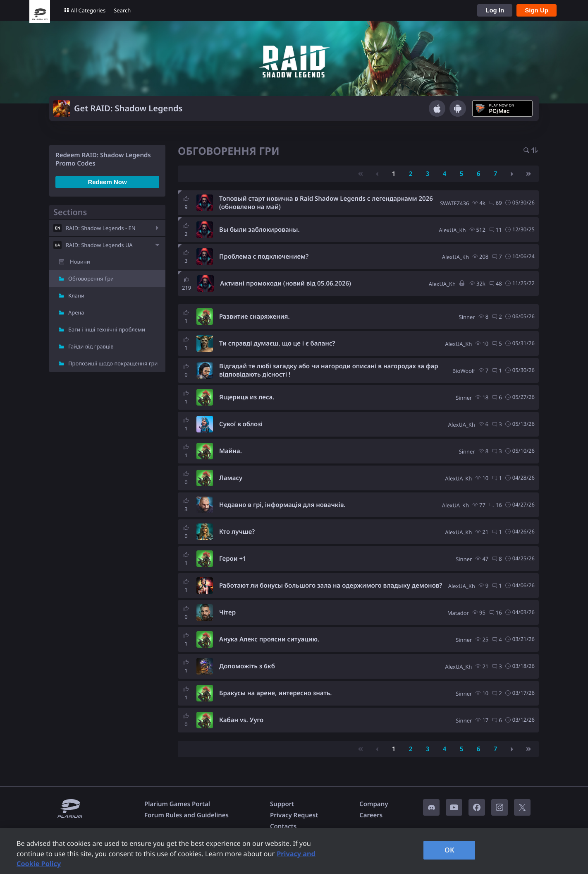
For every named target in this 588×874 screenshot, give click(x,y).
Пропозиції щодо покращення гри (113, 363)
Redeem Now (107, 182)
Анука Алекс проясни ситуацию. (269, 639)
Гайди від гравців (91, 346)
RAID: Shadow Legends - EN (101, 228)
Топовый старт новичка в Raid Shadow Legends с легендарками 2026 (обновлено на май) (326, 203)
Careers (371, 815)
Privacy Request (294, 815)
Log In (495, 10)
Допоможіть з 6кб (247, 666)
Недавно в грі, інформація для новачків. (282, 505)
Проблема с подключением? (264, 257)
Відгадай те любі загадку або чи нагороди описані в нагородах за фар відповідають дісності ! (329, 370)
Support (282, 804)
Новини (80, 262)
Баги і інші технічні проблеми (107, 329)
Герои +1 (233, 559)
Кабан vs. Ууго (241, 720)
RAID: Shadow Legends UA (99, 245)
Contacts (283, 826)
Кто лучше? (237, 532)
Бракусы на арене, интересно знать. (275, 693)
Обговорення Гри (91, 279)
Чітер (227, 612)
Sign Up (537, 10)
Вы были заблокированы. (259, 230)
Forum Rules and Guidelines (186, 815)
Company (374, 804)
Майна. (231, 451)
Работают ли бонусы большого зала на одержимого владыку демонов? (331, 586)
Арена (76, 312)
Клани (76, 295)
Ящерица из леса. (247, 397)
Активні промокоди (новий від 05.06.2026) (286, 283)
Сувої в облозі (241, 424)
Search (122, 10)
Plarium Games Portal (177, 804)
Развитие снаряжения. (255, 317)
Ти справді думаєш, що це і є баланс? (277, 343)
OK (449, 850)
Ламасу (231, 478)
